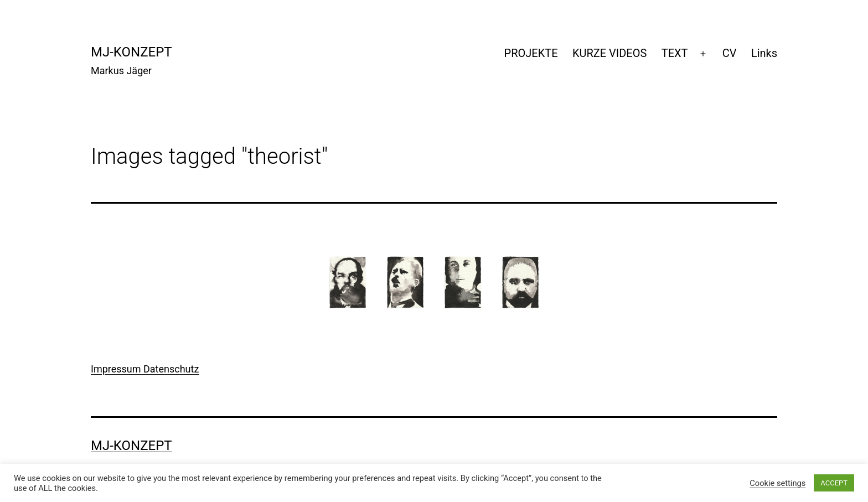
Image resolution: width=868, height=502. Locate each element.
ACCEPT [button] (834, 483)
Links (764, 53)
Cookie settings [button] (777, 483)
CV (730, 53)
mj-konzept (131, 52)
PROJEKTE (531, 53)
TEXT (675, 53)
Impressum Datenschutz (145, 369)
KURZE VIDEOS (609, 53)
